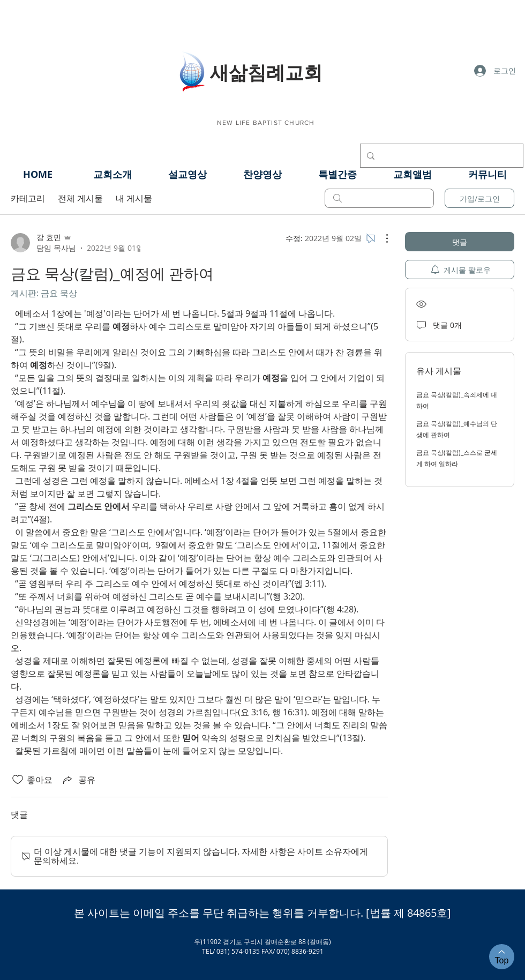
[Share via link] (78, 780)
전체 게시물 (80, 198)
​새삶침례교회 (266, 72)
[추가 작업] (381, 238)
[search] (379, 198)
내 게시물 (134, 198)
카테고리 (28, 198)
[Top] (502, 957)
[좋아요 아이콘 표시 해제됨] (18, 780)
